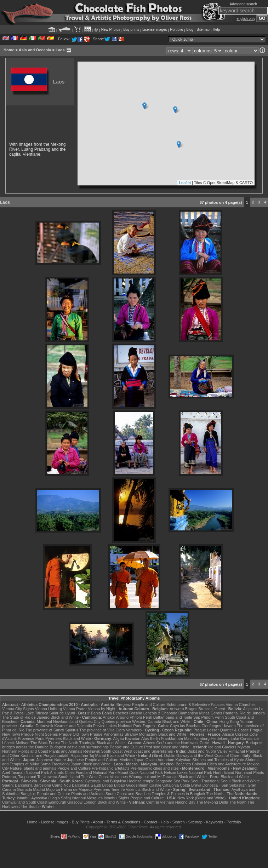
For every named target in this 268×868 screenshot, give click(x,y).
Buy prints (131, 30)
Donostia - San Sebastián (225, 785)
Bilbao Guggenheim (131, 785)
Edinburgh (57, 802)
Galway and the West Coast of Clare (208, 755)
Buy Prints (81, 822)
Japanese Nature (51, 760)
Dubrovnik (45, 726)
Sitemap (203, 30)
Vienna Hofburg (49, 709)
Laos (60, 50)
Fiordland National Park (96, 772)
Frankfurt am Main (177, 738)
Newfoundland (65, 722)
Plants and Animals (66, 751)
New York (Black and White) (201, 798)
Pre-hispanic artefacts (110, 768)
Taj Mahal (98, 755)
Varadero (134, 730)
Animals (57, 772)
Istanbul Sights (116, 798)
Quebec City (90, 722)
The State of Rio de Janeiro (26, 717)
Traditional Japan (67, 764)
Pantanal (231, 713)
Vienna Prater (75, 709)
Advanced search (243, 4)
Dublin (170, 755)
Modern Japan (132, 760)
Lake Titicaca (37, 713)
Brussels (206, 709)
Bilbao (108, 785)
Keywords (215, 822)
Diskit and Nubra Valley (207, 751)
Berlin (155, 738)
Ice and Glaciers (222, 747)
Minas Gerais (211, 713)
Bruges (191, 709)
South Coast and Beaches (128, 794)
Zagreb (149, 726)
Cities (70, 772)
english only (246, 19)
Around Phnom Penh (134, 717)
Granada (25, 789)
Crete (204, 743)
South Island (69, 777)
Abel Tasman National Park (25, 772)
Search (179, 822)
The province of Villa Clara (102, 730)
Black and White (65, 717)
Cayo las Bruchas (185, 726)
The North (70, 743)
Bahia (96, 713)
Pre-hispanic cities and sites (155, 768)
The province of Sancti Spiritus (52, 730)
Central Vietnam (160, 802)
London (90, 802)
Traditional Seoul (216, 781)
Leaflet (185, 183)
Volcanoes (119, 777)
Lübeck (8, 743)
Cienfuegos (211, 726)
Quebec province (116, 722)
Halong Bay (185, 802)
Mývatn (244, 747)
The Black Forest (45, 743)
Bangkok (28, 794)
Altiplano (250, 709)
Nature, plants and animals (33, 768)
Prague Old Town (74, 734)
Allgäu (118, 738)
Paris (40, 738)
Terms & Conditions (123, 822)
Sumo (45, 764)
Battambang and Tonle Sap (177, 717)
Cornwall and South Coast (25, 802)
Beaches (183, 764)
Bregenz (124, 705)
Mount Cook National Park (140, 772)
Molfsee (23, 743)
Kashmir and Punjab (38, 755)
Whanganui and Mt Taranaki (153, 777)
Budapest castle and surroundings (79, 747)
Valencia (133, 789)
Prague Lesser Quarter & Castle (221, 730)
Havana (229, 726)
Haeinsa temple (141, 781)
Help (216, 30)
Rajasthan (79, 755)
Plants (259, 772)
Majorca (53, 789)
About (98, 822)
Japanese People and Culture (93, 760)
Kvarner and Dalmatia (73, 726)
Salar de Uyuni (62, 713)
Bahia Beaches (115, 713)
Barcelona (24, 785)
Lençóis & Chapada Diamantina (171, 713)
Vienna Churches (241, 705)
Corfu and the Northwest (177, 743)
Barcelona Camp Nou (52, 785)
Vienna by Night (101, 709)
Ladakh (63, 755)
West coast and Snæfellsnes (148, 751)
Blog (190, 30)
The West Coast (95, 777)
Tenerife (118, 789)
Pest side (152, 747)
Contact (150, 822)
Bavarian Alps (137, 738)
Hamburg (202, 738)
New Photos (111, 30)
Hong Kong (229, 722)
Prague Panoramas (107, 734)
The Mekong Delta (212, 802)
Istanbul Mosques (87, 798)
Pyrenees (53, 738)
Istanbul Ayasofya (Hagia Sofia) (44, 798)
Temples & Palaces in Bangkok (178, 794)
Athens (149, 743)
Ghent (220, 709)
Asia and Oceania (35, 50)
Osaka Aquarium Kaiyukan (169, 760)
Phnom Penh (212, 717)
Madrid (39, 789)
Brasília (136, 713)
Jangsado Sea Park (172, 781)
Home (9, 50)
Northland (244, 772)
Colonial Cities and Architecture (219, 764)
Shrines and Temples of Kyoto (218, 760)
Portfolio (176, 30)
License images (155, 30)
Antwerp (177, 709)
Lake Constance (245, 738)
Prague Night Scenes (40, 734)
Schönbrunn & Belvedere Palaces (196, 705)
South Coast (112, 751)
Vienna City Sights (18, 709)
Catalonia (171, 785)
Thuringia (87, 743)
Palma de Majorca (77, 789)
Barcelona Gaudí (87, 785)
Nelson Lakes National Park (188, 772)
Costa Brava (191, 785)
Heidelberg (220, 738)
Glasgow (75, 802)
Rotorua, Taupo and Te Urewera (30, 777)
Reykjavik (92, 751)
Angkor (109, 717)
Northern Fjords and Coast (25, 751)
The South (30, 806)
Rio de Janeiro (252, 713)
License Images (55, 822)
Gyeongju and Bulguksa (106, 781)
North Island (224, 772)
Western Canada (147, 722)
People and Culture (149, 705)
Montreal (44, 722)
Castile (155, 785)
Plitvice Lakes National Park (117, 726)
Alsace (228, 734)
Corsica (242, 734)
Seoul (195, 781)
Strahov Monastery (141, 734)
